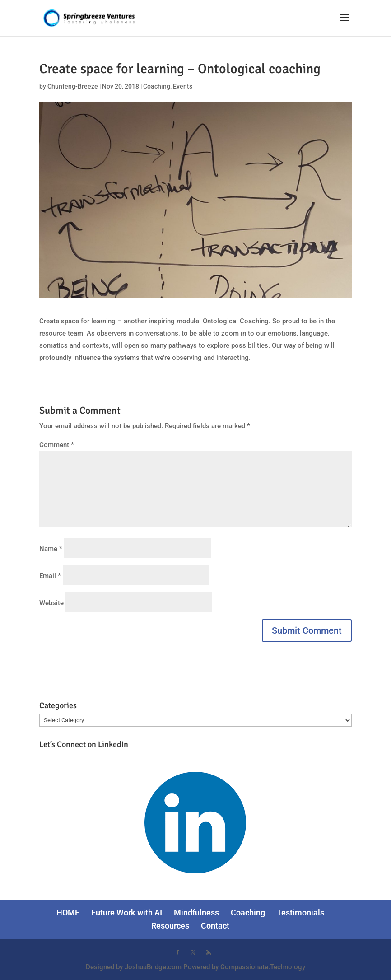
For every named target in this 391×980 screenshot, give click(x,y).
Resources (170, 926)
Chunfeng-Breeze (73, 86)
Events (183, 86)
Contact (215, 926)
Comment (57, 445)
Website (51, 603)
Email (50, 576)
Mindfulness (196, 912)
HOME (68, 912)
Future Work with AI (127, 912)
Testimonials (300, 912)
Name (51, 549)
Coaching (157, 86)
